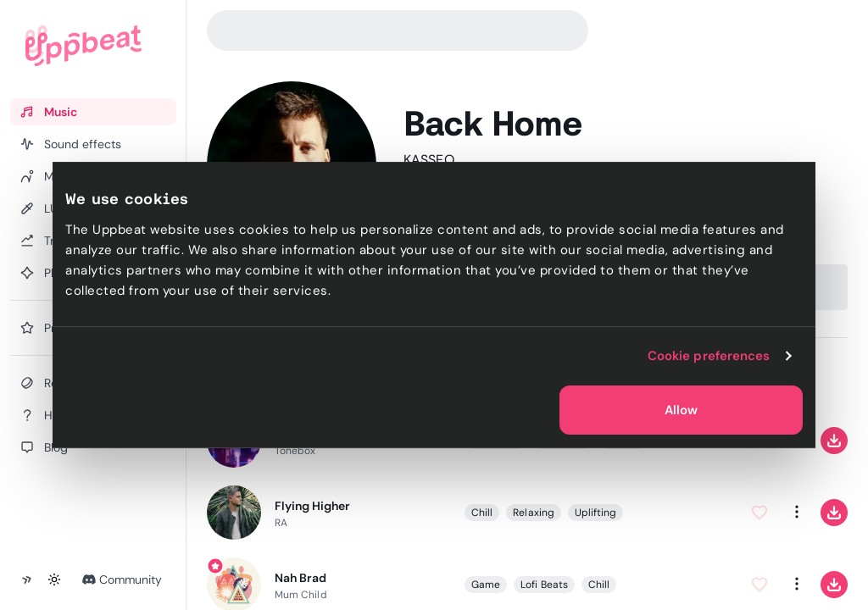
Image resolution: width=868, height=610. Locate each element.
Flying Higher (313, 505)
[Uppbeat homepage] (83, 46)
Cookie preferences (709, 356)
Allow (681, 410)
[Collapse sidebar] (27, 579)
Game (486, 584)
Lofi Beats (544, 584)
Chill (482, 512)
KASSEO (428, 160)
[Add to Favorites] (759, 512)
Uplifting (596, 512)
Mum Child (301, 594)
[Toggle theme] (54, 579)
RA (281, 522)
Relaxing (534, 512)
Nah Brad (300, 577)
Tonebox (295, 450)
